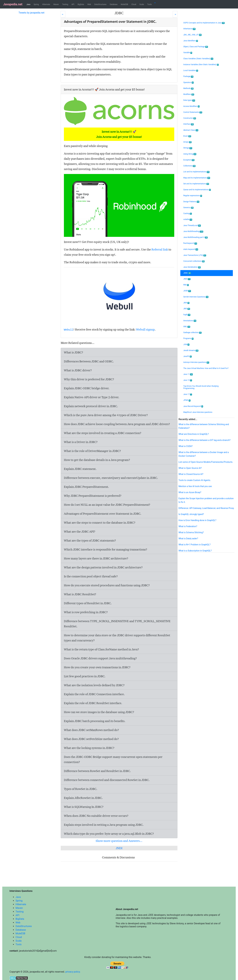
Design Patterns (191, 202)
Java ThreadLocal (192, 226)
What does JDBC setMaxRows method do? (91, 730)
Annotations (190, 321)
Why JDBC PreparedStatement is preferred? (93, 496)
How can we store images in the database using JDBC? (99, 712)
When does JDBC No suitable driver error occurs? (96, 816)
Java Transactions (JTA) (195, 255)
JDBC (187, 273)
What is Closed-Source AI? (191, 474)
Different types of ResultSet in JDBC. (88, 603)
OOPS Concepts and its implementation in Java (204, 23)
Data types (189, 100)
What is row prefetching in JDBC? (86, 612)
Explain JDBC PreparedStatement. (86, 487)
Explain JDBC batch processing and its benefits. (95, 721)
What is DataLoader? (188, 539)
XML (187, 327)
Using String (190, 154)
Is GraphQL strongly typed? (191, 514)
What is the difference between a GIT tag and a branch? (204, 440)
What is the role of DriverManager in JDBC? (92, 451)
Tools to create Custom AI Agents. (195, 480)
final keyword (190, 243)
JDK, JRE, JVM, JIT (193, 35)
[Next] (175, 14)
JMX (186, 303)
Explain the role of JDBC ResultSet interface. (93, 703)
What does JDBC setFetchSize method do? (91, 739)
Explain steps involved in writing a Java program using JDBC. (104, 825)
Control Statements (193, 112)
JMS (187, 309)
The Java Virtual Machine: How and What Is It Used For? (206, 368)
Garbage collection (193, 333)
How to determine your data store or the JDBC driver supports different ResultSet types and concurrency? (117, 638)
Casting (188, 214)
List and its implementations (196, 172)
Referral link (160, 249)
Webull (69, 330)
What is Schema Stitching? (191, 532)
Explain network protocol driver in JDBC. (91, 406)
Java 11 (188, 374)
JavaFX (188, 356)
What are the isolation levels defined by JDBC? (94, 685)
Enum (187, 136)
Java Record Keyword (193, 406)
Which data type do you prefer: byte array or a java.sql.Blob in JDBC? (109, 834)
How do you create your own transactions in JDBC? (97, 667)
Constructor (190, 118)
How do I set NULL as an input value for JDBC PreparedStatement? (107, 505)
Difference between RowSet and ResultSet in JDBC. (97, 771)
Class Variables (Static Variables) (198, 59)
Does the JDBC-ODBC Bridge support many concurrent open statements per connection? (113, 759)
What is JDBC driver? (78, 370)
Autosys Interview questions (196, 362)
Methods (189, 88)
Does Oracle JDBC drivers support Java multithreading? (100, 658)
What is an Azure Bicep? (190, 492)
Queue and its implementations (197, 190)
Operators (189, 83)
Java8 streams (191, 350)
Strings (188, 148)
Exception (189, 160)
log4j (187, 315)
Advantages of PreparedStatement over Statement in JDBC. (103, 514)
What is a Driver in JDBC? (81, 442)
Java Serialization (192, 267)
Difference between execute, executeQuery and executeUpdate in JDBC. (111, 478)
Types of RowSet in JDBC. (81, 789)
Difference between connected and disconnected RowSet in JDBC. (107, 780)
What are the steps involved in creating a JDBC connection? (103, 433)
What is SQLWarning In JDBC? (84, 807)
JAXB (187, 291)
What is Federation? (188, 526)
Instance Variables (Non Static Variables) (201, 65)
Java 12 (188, 380)
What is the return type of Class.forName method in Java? (101, 649)
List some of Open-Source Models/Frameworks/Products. (206, 462)
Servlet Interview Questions (196, 297)
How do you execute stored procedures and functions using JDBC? (107, 585)
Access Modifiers (192, 106)
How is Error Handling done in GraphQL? (197, 520)
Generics (188, 208)
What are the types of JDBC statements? (90, 540)
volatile (188, 219)
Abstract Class (191, 130)
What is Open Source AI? (190, 468)
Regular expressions (193, 196)
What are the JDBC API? (80, 532)
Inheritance (189, 29)
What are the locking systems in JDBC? (89, 748)
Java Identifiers (191, 41)
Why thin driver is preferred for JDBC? (89, 379)
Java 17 (188, 394)
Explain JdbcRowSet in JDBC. (83, 798)
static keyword (191, 249)
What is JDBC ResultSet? (80, 594)
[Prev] (63, 14)
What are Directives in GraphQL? (194, 434)
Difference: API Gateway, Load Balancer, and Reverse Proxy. (206, 508)
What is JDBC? (74, 352)
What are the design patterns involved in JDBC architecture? (103, 567)
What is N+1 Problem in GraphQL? (195, 545)
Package (188, 76)
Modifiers (189, 94)
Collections (189, 166)
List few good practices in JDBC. (85, 676)
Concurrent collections (194, 261)
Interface (189, 124)
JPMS (187, 400)
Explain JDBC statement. (80, 469)
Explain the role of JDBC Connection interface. (94, 694)
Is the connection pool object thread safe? (91, 576)
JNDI (119, 848)
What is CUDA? (185, 446)
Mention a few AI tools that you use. (195, 486)
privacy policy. (73, 972)
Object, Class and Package (196, 47)
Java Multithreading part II (195, 237)
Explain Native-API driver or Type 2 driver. (92, 397)
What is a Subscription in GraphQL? (195, 551)
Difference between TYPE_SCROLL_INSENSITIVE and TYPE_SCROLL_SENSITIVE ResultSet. (117, 624)
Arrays (188, 142)
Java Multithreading (193, 231)
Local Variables (191, 71)
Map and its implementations (197, 178)
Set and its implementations (196, 184)
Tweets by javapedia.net (31, 13)
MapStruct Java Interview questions (198, 412)
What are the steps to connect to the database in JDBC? (100, 523)
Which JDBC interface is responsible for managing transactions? (106, 549)
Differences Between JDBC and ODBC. (89, 361)
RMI (186, 285)
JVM (186, 345)
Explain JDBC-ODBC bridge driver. (87, 388)
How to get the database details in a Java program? (97, 460)
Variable (188, 53)
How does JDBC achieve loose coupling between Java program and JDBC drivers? (117, 424)
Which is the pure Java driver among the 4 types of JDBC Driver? (106, 415)
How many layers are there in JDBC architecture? (96, 558)
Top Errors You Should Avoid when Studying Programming (201, 387)
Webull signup (145, 329)
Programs (189, 338)
